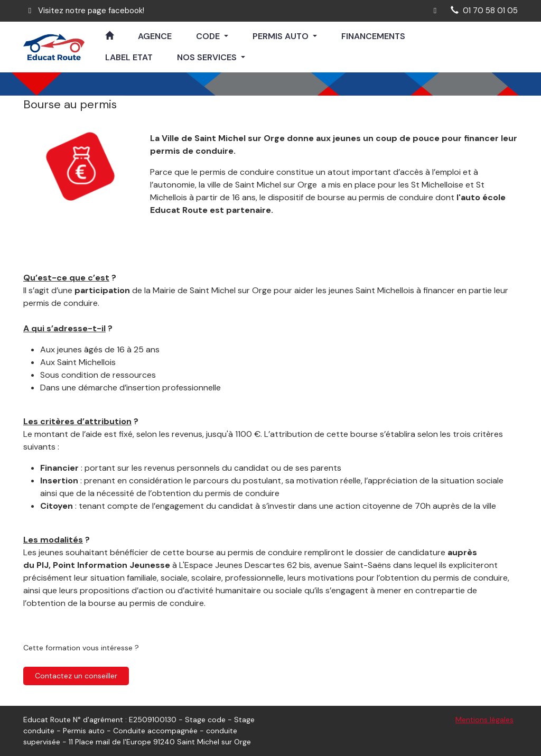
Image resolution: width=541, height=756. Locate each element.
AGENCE (155, 36)
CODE (209, 36)
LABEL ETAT (129, 57)
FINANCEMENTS (373, 36)
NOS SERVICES (208, 57)
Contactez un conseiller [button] (76, 676)
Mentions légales (484, 720)
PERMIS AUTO (282, 36)
